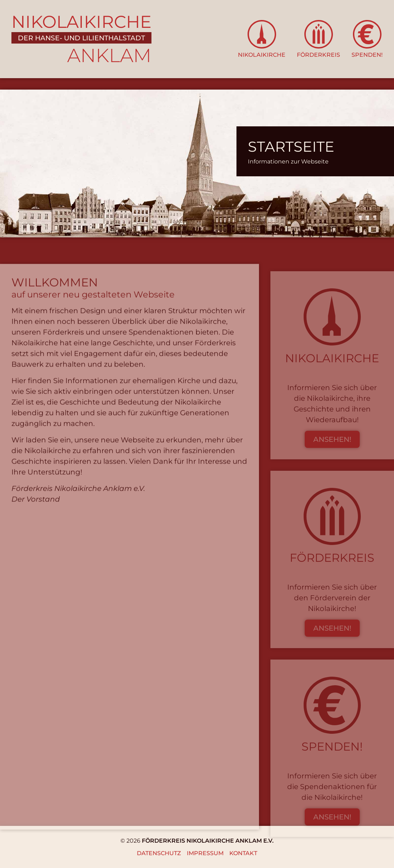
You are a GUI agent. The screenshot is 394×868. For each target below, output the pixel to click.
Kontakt (243, 853)
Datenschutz (159, 853)
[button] (262, 39)
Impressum (205, 853)
